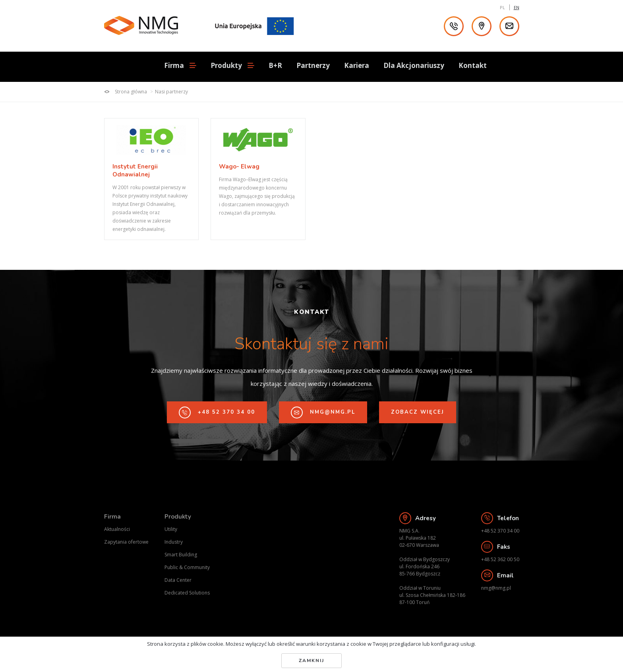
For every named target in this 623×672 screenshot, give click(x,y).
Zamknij (311, 660)
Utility (171, 529)
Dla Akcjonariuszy (414, 65)
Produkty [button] (232, 66)
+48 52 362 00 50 (500, 559)
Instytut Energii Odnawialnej (135, 170)
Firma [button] (180, 66)
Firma (112, 517)
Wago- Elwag (239, 167)
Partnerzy (313, 65)
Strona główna (126, 92)
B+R (275, 65)
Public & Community (187, 567)
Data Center (178, 580)
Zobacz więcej (418, 412)
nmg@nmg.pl (323, 412)
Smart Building (181, 555)
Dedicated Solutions (187, 593)
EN (517, 7)
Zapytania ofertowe (126, 542)
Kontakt (473, 65)
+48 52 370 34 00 (217, 412)
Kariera (357, 65)
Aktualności (117, 529)
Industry (174, 542)
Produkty (178, 517)
